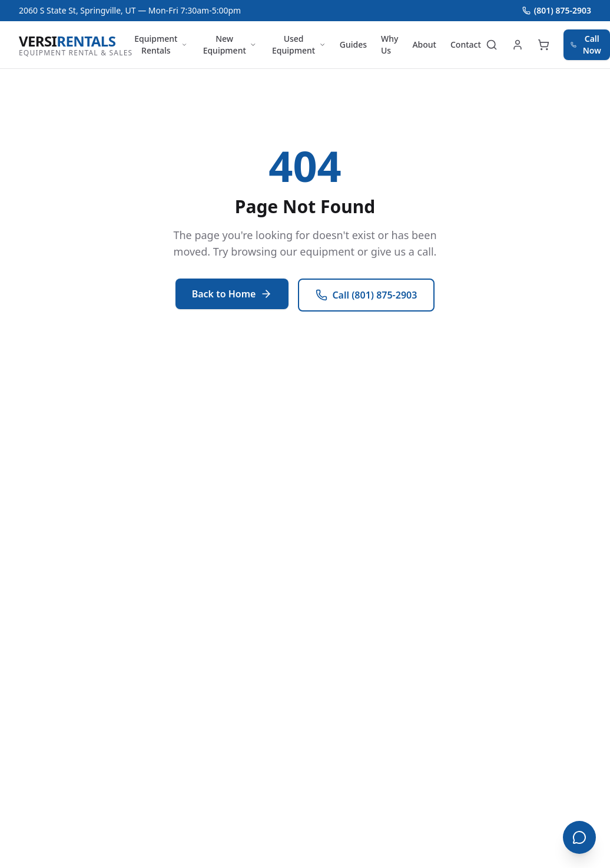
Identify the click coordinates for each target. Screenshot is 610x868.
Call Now (586, 44)
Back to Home (232, 294)
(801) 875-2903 (557, 10)
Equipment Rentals (161, 44)
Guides (353, 44)
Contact (466, 44)
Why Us (389, 44)
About (424, 44)
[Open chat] (579, 837)
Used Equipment (299, 44)
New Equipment (230, 44)
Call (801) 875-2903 (366, 295)
